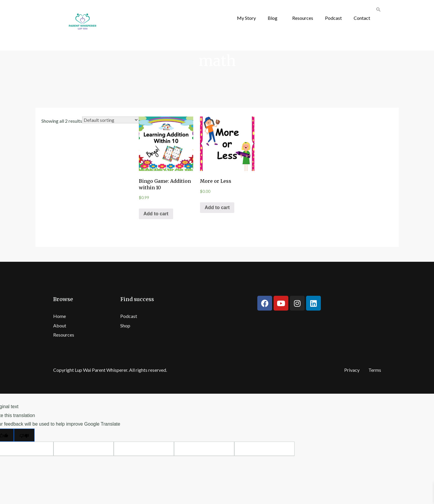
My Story (246, 18)
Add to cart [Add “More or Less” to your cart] (217, 207)
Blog (273, 18)
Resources (303, 18)
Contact (362, 18)
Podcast (333, 18)
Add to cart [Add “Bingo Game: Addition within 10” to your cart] (156, 214)
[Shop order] (110, 120)
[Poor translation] (24, 435)
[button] (274, 18)
